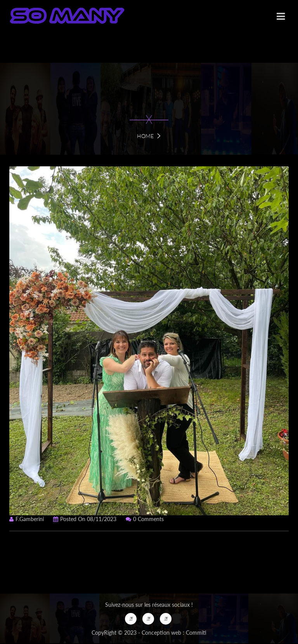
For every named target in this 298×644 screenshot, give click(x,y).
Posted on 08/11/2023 (85, 519)
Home (145, 136)
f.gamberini (27, 519)
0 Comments (145, 519)
